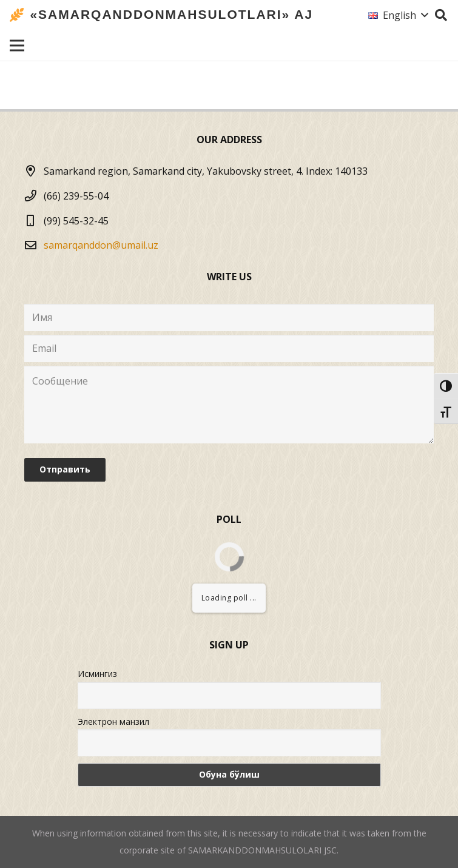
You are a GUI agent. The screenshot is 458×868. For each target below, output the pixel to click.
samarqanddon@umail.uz (101, 245)
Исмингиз (97, 674)
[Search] (441, 15)
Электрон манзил (113, 722)
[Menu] (17, 45)
